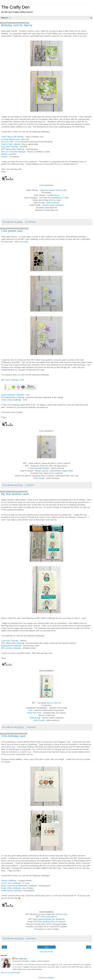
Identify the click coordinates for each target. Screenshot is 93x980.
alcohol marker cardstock (53, 205)
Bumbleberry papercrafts (62, 471)
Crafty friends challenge (11, 891)
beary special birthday (43, 919)
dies (65, 914)
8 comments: (31, 938)
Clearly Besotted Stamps (39, 468)
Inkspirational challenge (11, 646)
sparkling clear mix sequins (54, 922)
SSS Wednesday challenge (13, 149)
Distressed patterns (49, 917)
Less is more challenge (11, 883)
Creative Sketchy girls (10, 139)
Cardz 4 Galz (7, 144)
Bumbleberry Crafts (60, 198)
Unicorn (5, 157)
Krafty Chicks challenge (11, 400)
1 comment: (29, 485)
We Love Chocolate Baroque (13, 152)
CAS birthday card (13, 736)
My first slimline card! (15, 494)
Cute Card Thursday (10, 147)
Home (46, 947)
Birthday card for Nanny (17, 25)
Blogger (51, 978)
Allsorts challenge (9, 881)
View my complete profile (10, 973)
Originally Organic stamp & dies (53, 190)
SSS (31, 710)
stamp (58, 914)
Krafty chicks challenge (11, 888)
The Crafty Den (15, 7)
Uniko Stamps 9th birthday (12, 137)
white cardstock (53, 203)
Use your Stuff (7, 142)
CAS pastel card (12, 231)
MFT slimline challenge (11, 648)
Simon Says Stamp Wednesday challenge (19, 886)
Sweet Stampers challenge (13, 395)
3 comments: (31, 727)
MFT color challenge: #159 (13, 380)
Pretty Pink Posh (34, 713)
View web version (46, 952)
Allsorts (4, 154)
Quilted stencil (53, 195)
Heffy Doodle (39, 478)
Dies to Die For (54, 703)
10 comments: (30, 222)
